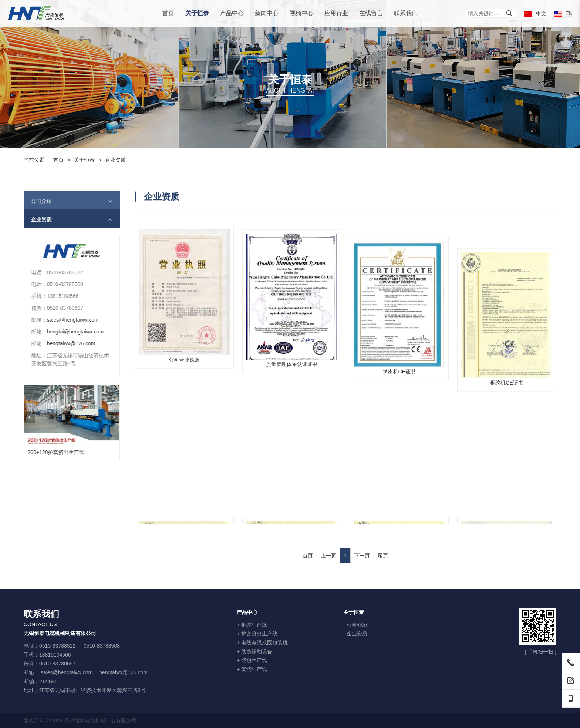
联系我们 (406, 13)
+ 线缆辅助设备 (254, 651)
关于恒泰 (197, 13)
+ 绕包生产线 (252, 660)
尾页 (383, 556)
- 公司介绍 (355, 625)
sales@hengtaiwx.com (68, 320)
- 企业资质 (355, 634)
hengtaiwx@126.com (66, 343)
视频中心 (301, 13)
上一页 (328, 556)
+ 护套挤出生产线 (257, 634)
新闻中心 (267, 13)
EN (563, 13)
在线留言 (371, 13)
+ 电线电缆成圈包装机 (262, 643)
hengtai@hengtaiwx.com (70, 332)
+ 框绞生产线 (252, 625)
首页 (168, 13)
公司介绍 (36, 201)
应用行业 (336, 13)
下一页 (362, 556)
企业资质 (36, 219)
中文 (535, 13)
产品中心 (232, 13)
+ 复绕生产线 (252, 669)
